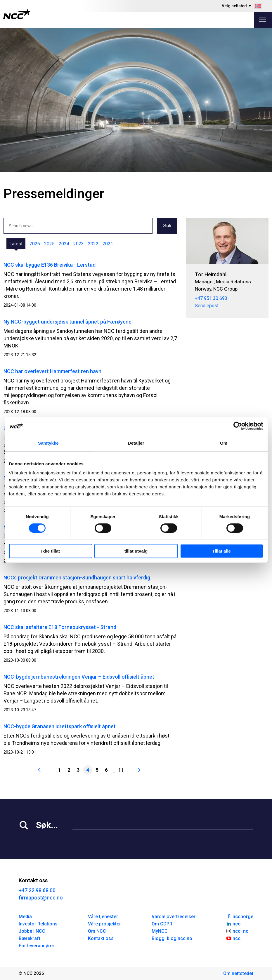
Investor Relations (38, 924)
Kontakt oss (101, 938)
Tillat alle (221, 551)
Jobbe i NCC (32, 931)
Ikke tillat (51, 551)
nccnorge (240, 916)
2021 (108, 244)
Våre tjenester (103, 917)
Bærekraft (30, 938)
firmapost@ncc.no (41, 898)
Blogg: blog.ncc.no (172, 938)
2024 (64, 244)
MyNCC (160, 931)
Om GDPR (162, 924)
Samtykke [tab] (48, 443)
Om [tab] (224, 443)
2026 (35, 244)
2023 (79, 244)
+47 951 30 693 (211, 298)
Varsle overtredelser (174, 917)
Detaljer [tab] (136, 443)
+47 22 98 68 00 (37, 890)
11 (121, 770)
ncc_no (237, 931)
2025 (49, 244)
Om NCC (97, 931)
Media (25, 917)
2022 (93, 244)
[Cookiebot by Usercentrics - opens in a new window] (238, 426)
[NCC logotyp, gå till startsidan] (17, 14)
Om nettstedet (238, 973)
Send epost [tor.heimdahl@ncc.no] (207, 306)
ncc (233, 923)
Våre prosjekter (104, 924)
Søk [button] (167, 226)
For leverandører (37, 946)
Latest (16, 244)
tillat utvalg (136, 551)
